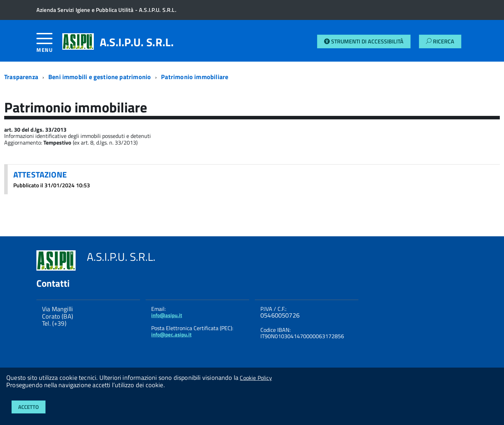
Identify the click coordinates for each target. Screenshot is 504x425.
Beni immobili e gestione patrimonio (100, 77)
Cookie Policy (256, 378)
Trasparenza (21, 77)
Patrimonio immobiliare (195, 77)
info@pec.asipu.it (171, 335)
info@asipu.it (167, 315)
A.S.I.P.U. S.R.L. (137, 42)
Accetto (29, 407)
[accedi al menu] (49, 45)
